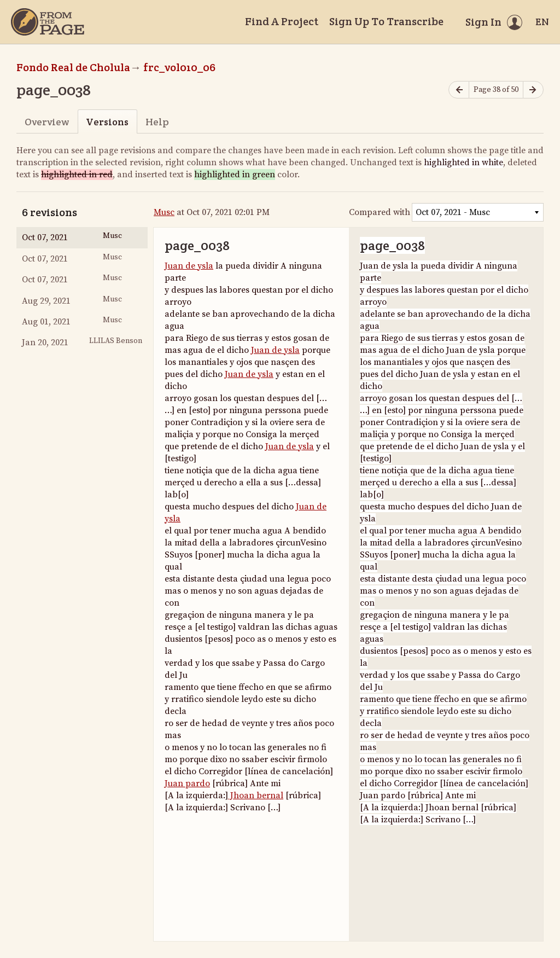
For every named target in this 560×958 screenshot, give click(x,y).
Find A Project (282, 21)
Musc (164, 212)
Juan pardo (187, 783)
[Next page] (533, 90)
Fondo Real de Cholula (73, 67)
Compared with (380, 212)
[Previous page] (459, 90)
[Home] (48, 22)
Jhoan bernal (256, 796)
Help (157, 122)
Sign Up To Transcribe (386, 21)
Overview (47, 122)
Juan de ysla (189, 266)
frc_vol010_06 (179, 67)
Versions (107, 122)
